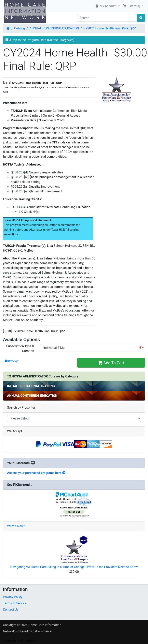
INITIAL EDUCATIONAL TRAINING (31, 386)
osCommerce (42, 631)
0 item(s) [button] (132, 6)
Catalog (20, 28)
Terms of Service (15, 603)
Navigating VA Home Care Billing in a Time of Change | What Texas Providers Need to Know (74, 567)
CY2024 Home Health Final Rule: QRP (109, 28)
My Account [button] (106, 6)
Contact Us (11, 610)
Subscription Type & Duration (20, 349)
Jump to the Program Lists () (40, 40)
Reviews (12, 361)
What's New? (16, 526)
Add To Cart (111, 363)
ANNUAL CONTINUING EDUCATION (54, 28)
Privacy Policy (13, 597)
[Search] (107, 18)
